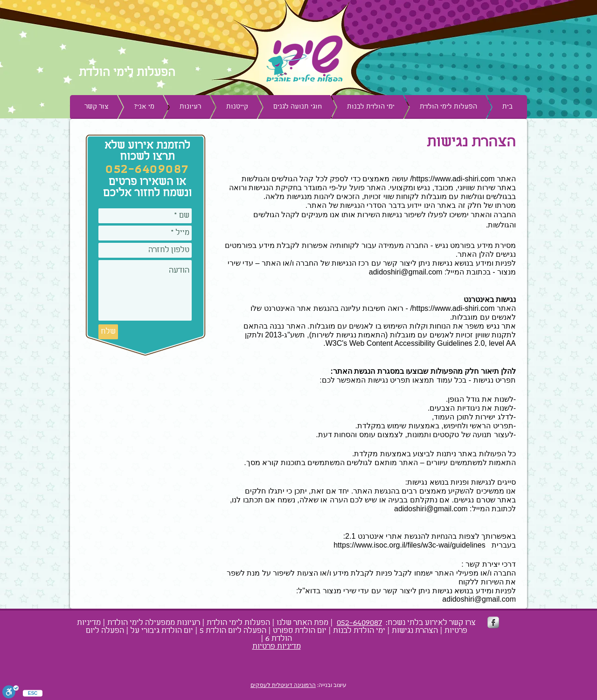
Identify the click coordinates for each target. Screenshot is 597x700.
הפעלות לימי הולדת (238, 623)
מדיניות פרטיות (277, 647)
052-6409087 (359, 623)
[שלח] (108, 332)
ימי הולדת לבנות (359, 631)
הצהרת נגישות (415, 631)
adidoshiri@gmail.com (406, 272)
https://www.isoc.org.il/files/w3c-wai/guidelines (409, 545)
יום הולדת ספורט (300, 631)
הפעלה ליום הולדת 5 (233, 631)
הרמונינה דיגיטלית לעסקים (283, 685)
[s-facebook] (493, 622)
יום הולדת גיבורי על (162, 631)
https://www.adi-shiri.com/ (452, 179)
